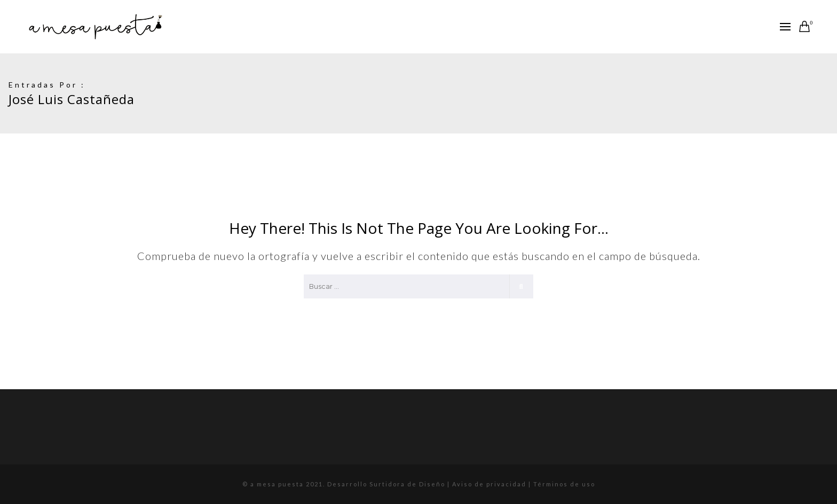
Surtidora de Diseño (407, 484)
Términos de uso (564, 484)
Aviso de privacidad (490, 484)
